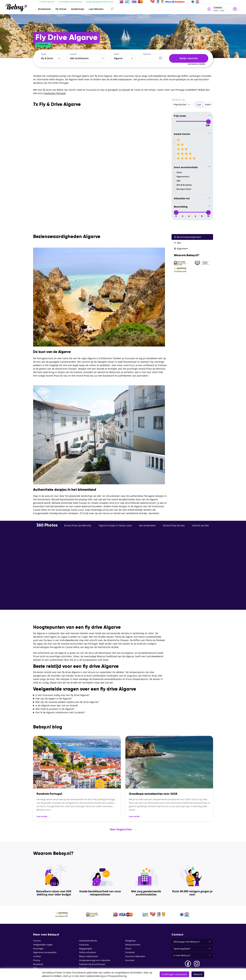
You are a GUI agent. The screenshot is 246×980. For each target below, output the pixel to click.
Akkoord (198, 974)
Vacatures (84, 944)
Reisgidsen (130, 940)
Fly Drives (61, 9)
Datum (147, 54)
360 (177, 242)
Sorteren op (178, 100)
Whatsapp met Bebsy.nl (192, 941)
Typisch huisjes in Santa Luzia (115, 525)
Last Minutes (96, 9)
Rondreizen (44, 9)
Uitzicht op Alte (200, 525)
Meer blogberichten (123, 828)
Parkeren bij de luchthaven (92, 963)
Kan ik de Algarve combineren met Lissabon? (60, 712)
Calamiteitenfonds (88, 940)
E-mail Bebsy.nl (192, 954)
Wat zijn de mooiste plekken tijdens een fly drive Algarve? (67, 701)
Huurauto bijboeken (135, 955)
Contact (37, 940)
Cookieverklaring (94, 976)
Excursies (130, 959)
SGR (35, 967)
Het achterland (147, 525)
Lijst (199, 104)
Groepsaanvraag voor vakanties (95, 959)
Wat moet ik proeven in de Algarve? (55, 708)
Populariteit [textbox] (180, 104)
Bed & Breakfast (184, 185)
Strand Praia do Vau (174, 525)
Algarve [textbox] (118, 58)
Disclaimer (38, 963)
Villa (179, 180)
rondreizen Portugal (55, 93)
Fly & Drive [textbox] (47, 58)
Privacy (37, 959)
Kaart (208, 104)
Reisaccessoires (133, 944)
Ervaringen (38, 947)
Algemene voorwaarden (45, 951)
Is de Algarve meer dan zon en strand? (57, 705)
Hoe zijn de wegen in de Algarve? (54, 698)
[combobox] (50, 58)
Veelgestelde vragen (43, 944)
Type (44, 54)
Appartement (183, 176)
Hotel (179, 172)
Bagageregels (86, 947)
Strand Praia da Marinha (78, 525)
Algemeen (181, 248)
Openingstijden (192, 948)
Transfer (83, 967)
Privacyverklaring (117, 976)
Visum (128, 947)
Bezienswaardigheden (188, 236)
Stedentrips (78, 9)
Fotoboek (130, 951)
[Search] (132, 9)
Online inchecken (87, 951)
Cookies (37, 955)
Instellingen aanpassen (174, 974)
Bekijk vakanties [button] (189, 58)
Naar (117, 54)
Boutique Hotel (184, 189)
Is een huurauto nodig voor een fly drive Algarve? (62, 695)
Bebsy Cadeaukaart (89, 955)
